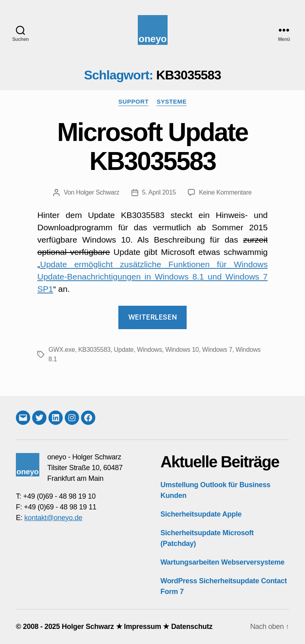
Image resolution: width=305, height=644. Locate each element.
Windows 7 (217, 350)
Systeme (172, 101)
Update (124, 350)
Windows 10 (182, 350)
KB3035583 (94, 350)
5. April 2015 (159, 192)
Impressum (143, 627)
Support (133, 101)
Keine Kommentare (225, 192)
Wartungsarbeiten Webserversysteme (222, 562)
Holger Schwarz (97, 192)
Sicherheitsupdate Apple (201, 514)
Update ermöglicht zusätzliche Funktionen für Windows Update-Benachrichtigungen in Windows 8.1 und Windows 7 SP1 (152, 277)
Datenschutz (192, 627)
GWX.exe (62, 350)
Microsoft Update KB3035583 (152, 147)
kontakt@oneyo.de (53, 518)
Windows (150, 350)
